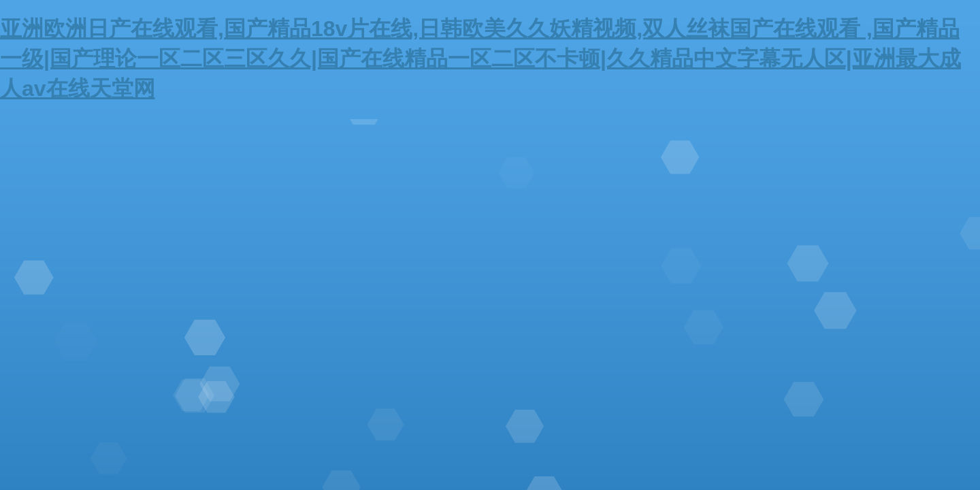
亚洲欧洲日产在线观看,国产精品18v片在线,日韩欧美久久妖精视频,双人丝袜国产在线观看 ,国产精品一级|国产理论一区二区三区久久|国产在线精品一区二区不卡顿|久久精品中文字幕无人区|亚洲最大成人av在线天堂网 (480, 59)
